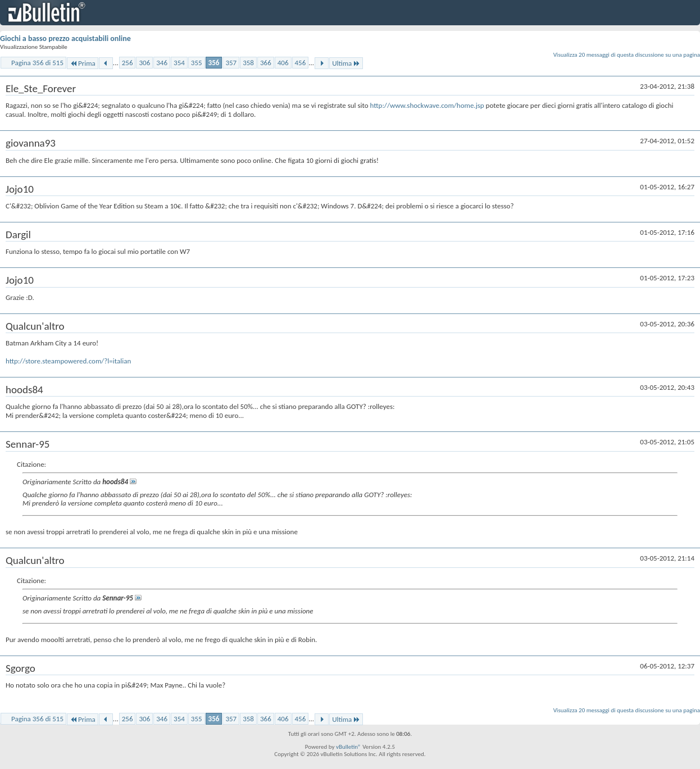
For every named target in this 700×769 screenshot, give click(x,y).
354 (179, 63)
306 (144, 63)
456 (301, 63)
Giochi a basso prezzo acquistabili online (65, 38)
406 (283, 63)
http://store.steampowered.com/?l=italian (68, 361)
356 (214, 63)
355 (197, 63)
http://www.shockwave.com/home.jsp (427, 105)
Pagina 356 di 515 (37, 63)
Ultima (346, 63)
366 (266, 63)
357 (231, 63)
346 (162, 63)
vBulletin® (349, 747)
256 (128, 63)
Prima (83, 63)
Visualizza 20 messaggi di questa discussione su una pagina (627, 55)
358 (248, 63)
